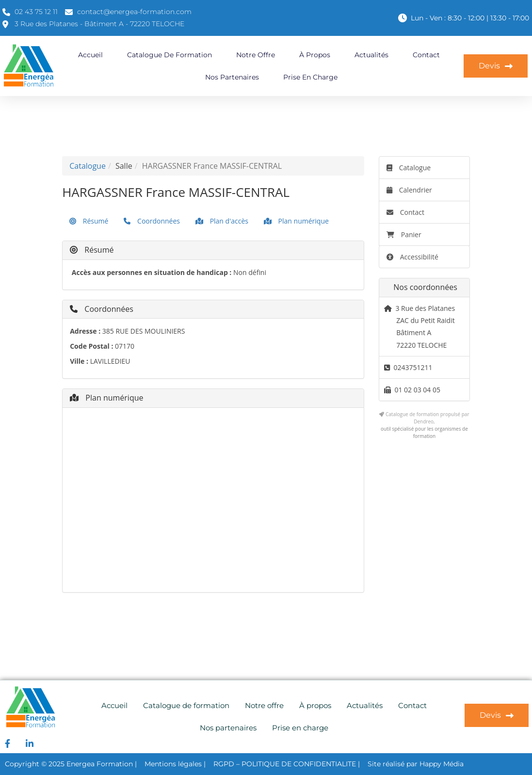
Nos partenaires (232, 77)
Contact (426, 55)
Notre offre (256, 55)
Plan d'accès (222, 221)
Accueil (90, 55)
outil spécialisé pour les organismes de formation (424, 432)
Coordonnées (152, 221)
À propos (315, 55)
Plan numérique (296, 221)
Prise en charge (310, 77)
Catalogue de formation (169, 55)
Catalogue (88, 166)
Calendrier (409, 190)
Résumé (89, 221)
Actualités (371, 55)
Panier (404, 234)
